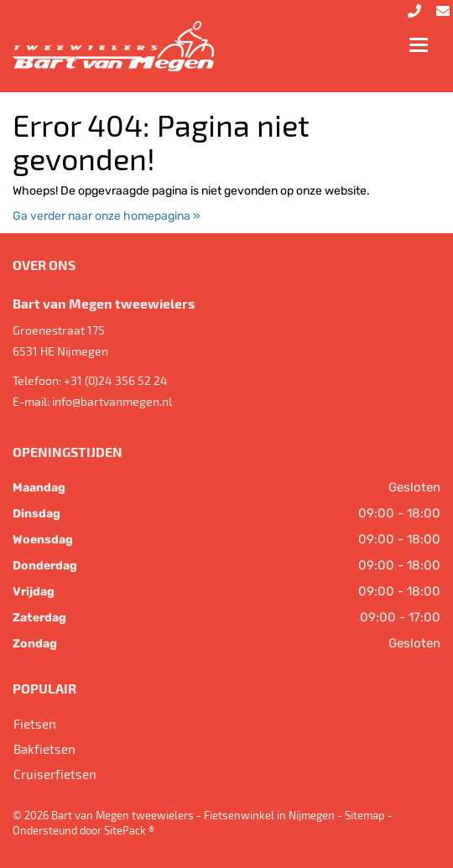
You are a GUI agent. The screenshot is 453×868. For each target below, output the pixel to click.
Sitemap (365, 815)
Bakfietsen (44, 749)
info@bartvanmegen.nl (112, 401)
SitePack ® (129, 830)
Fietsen (35, 724)
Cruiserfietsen (55, 774)
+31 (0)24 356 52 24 (116, 380)
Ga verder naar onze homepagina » (107, 216)
